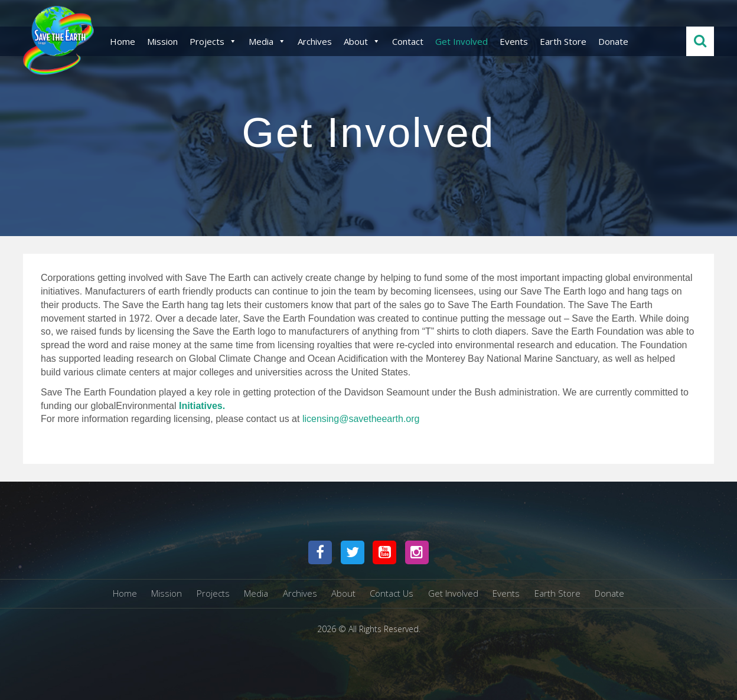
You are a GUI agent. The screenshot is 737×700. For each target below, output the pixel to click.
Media (267, 41)
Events (514, 41)
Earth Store (563, 41)
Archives (315, 41)
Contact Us (392, 593)
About (362, 41)
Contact (408, 41)
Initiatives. (202, 406)
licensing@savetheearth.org (361, 419)
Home (123, 41)
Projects (213, 41)
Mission (162, 41)
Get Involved (462, 41)
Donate (613, 41)
